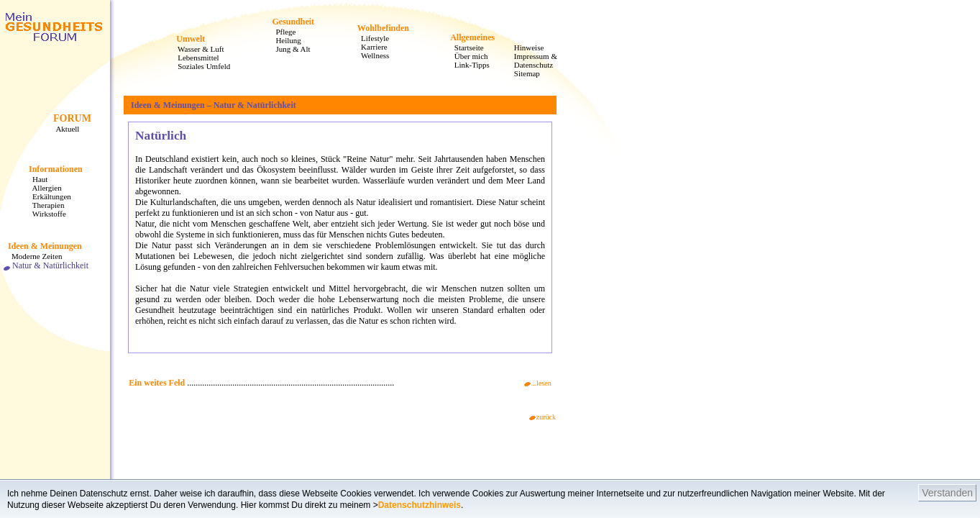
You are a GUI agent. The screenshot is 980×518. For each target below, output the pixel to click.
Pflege (281, 32)
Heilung (284, 40)
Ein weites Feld (157, 383)
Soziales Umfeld (200, 66)
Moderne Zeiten (33, 256)
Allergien (43, 188)
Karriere (370, 47)
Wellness (371, 55)
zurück (542, 417)
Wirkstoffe (45, 214)
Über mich (467, 56)
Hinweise (525, 47)
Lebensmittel (194, 58)
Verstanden (947, 493)
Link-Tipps (468, 65)
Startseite (465, 47)
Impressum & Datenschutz (532, 60)
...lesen (538, 383)
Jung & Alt (289, 49)
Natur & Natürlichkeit (46, 265)
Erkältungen (48, 196)
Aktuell (64, 129)
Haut (36, 179)
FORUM (72, 118)
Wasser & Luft (197, 49)
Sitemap (523, 73)
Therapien (44, 205)
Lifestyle (371, 38)
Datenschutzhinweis (420, 505)
